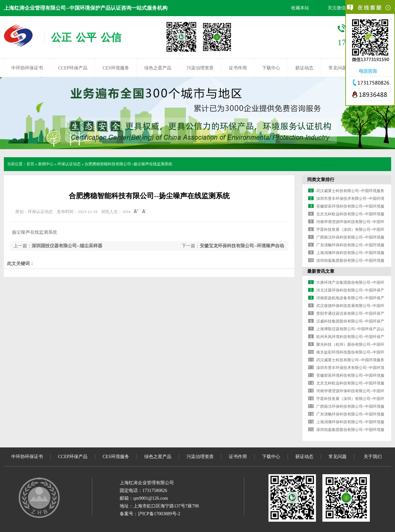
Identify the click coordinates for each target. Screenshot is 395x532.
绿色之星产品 (158, 68)
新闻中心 (46, 164)
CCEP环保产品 (73, 68)
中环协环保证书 (27, 68)
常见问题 (338, 68)
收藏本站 (300, 8)
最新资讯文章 (321, 271)
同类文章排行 (321, 180)
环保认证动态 (69, 164)
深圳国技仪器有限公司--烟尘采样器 (67, 246)
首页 (30, 164)
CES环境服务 (116, 68)
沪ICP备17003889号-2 (159, 514)
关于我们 (373, 457)
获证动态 (304, 68)
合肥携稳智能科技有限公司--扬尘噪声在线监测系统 (128, 164)
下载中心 (271, 68)
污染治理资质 (200, 68)
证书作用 (238, 68)
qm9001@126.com (151, 498)
